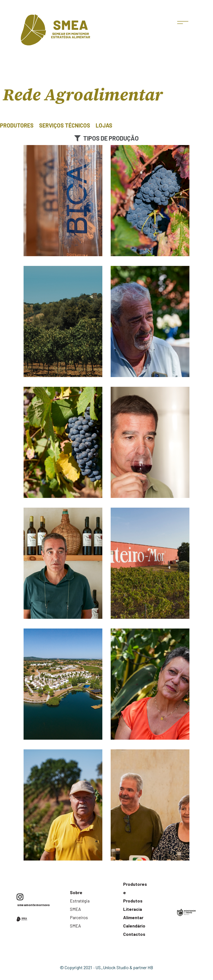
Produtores (17, 125)
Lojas (104, 125)
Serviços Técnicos (65, 125)
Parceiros (79, 917)
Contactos (134, 934)
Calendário (134, 926)
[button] (106, 138)
